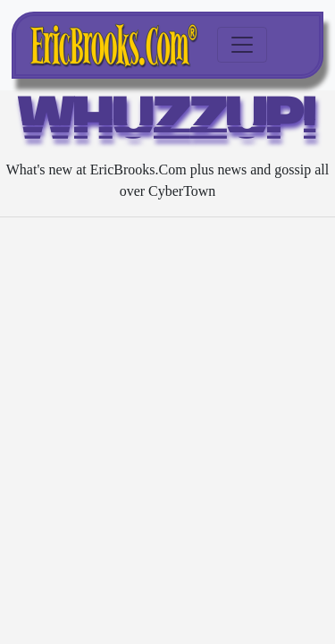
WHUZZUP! (167, 123)
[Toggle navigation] (242, 45)
